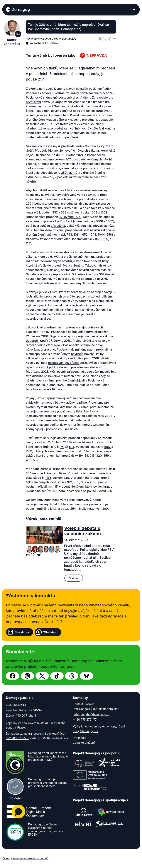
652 (85, 234)
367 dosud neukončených (84, 159)
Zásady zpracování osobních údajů (25, 858)
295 (92, 482)
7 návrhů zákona (48, 168)
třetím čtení (68, 124)
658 (109, 234)
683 (76, 482)
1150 (105, 239)
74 (62, 447)
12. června (33, 336)
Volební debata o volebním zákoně (83, 531)
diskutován (56, 363)
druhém (49, 456)
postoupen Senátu (68, 137)
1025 (67, 208)
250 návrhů (69, 173)
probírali (102, 349)
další (29, 230)
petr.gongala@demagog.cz (91, 714)
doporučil (33, 341)
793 (69, 234)
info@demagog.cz (86, 731)
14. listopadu (82, 358)
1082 (107, 447)
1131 (48, 478)
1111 (56, 486)
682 (84, 482)
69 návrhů (46, 177)
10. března (33, 372)
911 (76, 208)
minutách (67, 376)
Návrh (105, 358)
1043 (93, 234)
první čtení (33, 102)
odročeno (39, 367)
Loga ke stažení (84, 743)
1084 (77, 234)
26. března (72, 363)
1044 (101, 234)
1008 (94, 212)
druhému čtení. (59, 115)
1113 (71, 447)
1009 (104, 212)
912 (70, 482)
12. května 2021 (70, 217)
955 (98, 239)
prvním (109, 442)
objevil (80, 380)
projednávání (80, 367)
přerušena (58, 226)
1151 (29, 243)
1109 (29, 451)
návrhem (77, 354)
